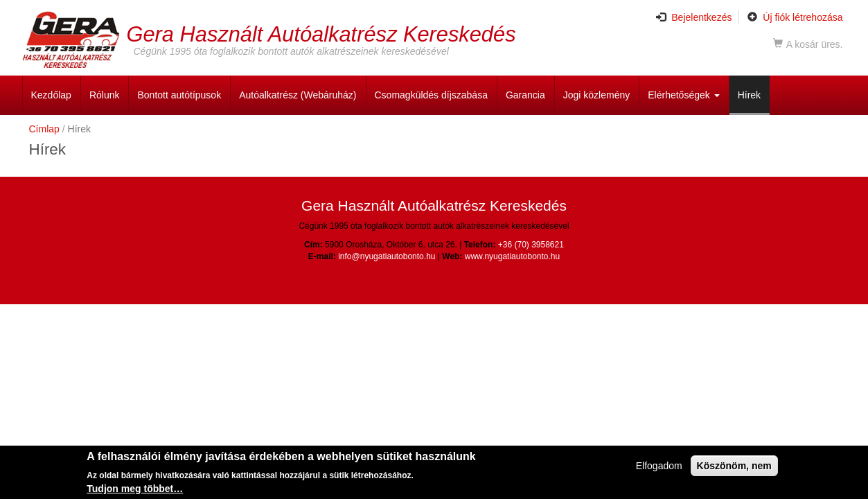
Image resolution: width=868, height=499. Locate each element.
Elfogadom (659, 466)
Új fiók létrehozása (795, 17)
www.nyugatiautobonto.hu (512, 256)
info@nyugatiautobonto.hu (387, 256)
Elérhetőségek (683, 95)
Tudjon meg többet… (135, 489)
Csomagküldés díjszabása (431, 95)
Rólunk (105, 95)
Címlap (44, 129)
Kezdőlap (51, 95)
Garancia (525, 95)
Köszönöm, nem (734, 466)
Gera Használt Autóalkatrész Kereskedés (321, 34)
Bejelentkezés (694, 17)
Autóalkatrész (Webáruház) (298, 95)
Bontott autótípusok (179, 95)
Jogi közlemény (597, 95)
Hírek (749, 95)
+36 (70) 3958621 (531, 245)
